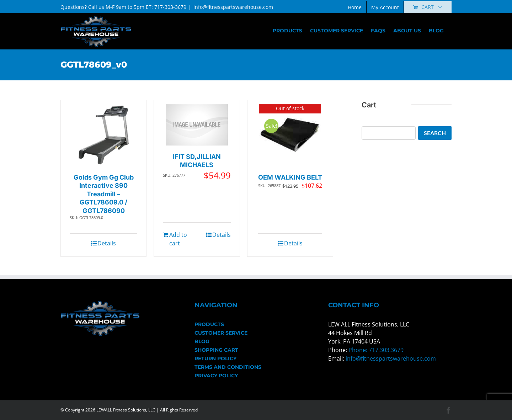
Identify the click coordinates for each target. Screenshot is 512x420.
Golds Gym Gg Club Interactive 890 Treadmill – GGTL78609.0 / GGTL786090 (104, 194)
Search (435, 133)
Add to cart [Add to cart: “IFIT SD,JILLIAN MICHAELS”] (178, 239)
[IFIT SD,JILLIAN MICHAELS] (197, 125)
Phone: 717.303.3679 (376, 350)
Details (107, 243)
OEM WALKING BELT (290, 177)
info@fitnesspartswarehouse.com (233, 7)
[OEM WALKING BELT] (290, 135)
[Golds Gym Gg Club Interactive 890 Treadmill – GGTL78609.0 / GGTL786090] (104, 135)
